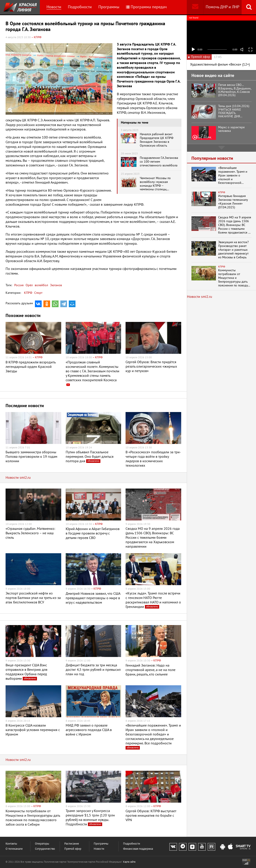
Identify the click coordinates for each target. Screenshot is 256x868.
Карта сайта (129, 862)
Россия (19, 285)
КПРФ (28, 293)
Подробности (80, 7)
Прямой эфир (73, 849)
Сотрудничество (45, 849)
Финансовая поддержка (138, 849)
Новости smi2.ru (18, 478)
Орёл (29, 285)
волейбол (41, 285)
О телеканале (14, 849)
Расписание (72, 844)
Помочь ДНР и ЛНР (222, 7)
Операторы (42, 844)
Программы (109, 7)
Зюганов (56, 285)
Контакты (11, 844)
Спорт (38, 293)
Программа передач (146, 7)
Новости (54, 7)
